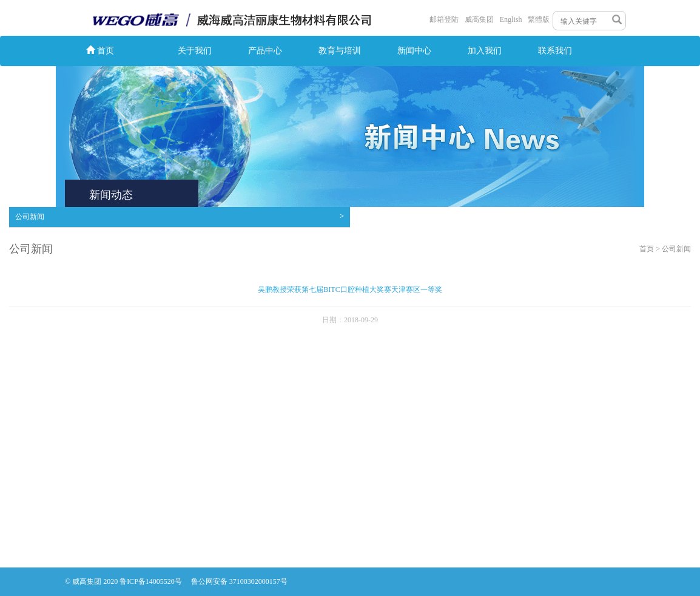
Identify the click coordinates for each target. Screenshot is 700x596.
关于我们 (195, 51)
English (511, 19)
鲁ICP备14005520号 (152, 581)
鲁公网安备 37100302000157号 (239, 581)
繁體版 (539, 19)
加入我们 (485, 51)
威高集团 (479, 19)
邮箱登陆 (444, 19)
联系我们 (555, 51)
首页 (100, 50)
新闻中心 (414, 51)
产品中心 (265, 51)
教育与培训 (340, 51)
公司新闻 (180, 216)
